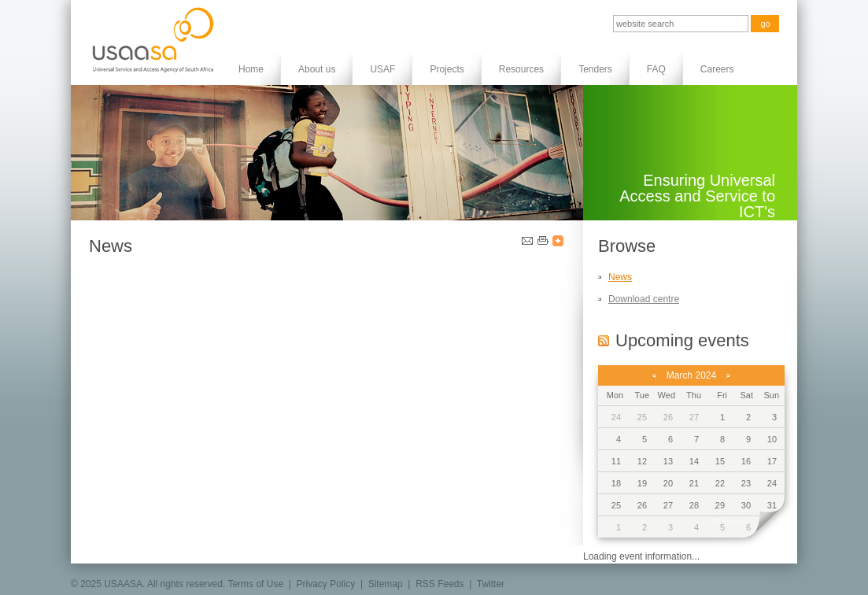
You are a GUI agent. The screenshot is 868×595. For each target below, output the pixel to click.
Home (251, 69)
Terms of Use (255, 584)
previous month (654, 375)
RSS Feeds (440, 584)
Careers (717, 69)
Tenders (595, 69)
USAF (382, 69)
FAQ (656, 69)
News (620, 277)
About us (317, 69)
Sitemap (386, 584)
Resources (521, 69)
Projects (447, 69)
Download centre (644, 299)
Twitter (491, 584)
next (767, 527)
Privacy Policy (326, 584)
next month (728, 375)
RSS (604, 340)
